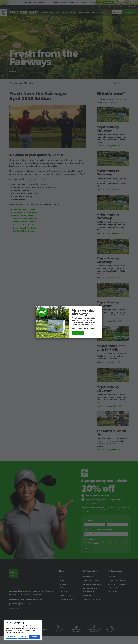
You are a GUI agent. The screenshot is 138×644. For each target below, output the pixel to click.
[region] (23, 630)
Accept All (34, 637)
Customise (11, 637)
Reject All (23, 637)
